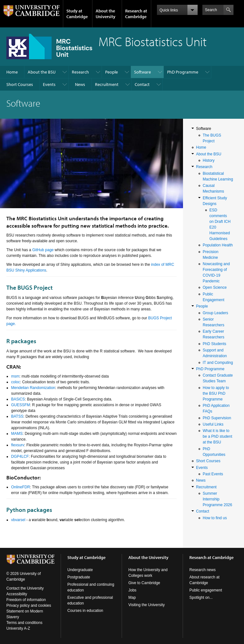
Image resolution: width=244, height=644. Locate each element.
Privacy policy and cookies (29, 605)
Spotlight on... (201, 598)
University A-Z (18, 628)
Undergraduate (80, 570)
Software (142, 72)
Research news (203, 570)
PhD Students (214, 344)
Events (49, 84)
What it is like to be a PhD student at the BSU (217, 436)
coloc (16, 382)
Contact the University (25, 588)
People (112, 72)
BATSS (17, 416)
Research (80, 72)
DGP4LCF (20, 456)
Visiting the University (147, 605)
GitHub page (43, 250)
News (80, 84)
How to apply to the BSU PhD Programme (216, 393)
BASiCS (18, 399)
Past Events (213, 474)
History (209, 160)
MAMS (17, 434)
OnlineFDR (20, 487)
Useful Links (213, 424)
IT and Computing (218, 363)
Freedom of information (26, 600)
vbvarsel (18, 520)
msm (15, 376)
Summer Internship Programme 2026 (217, 499)
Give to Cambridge (144, 583)
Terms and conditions (24, 623)
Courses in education (85, 611)
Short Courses (20, 84)
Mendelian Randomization (33, 388)
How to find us (215, 518)
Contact (142, 84)
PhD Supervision (217, 418)
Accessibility (17, 594)
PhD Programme (183, 72)
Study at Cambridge (77, 14)
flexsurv (18, 445)
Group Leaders (215, 313)
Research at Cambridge (136, 14)
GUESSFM (20, 405)
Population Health (218, 245)
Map (132, 598)
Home (12, 72)
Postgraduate (79, 577)
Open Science (215, 287)
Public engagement (206, 590)
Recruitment (107, 84)
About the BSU (42, 72)
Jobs (132, 590)
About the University (105, 14)
